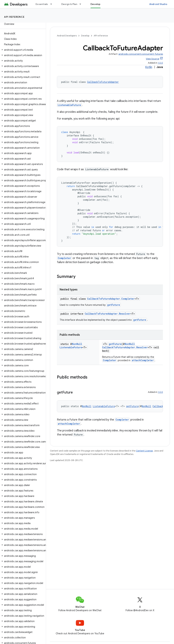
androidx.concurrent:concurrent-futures (141, 54)
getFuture (114, 305)
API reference (14, 17)
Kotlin (149, 67)
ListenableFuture (69, 105)
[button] (22, 50)
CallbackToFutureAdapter (103, 82)
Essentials (42, 4)
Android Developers (67, 36)
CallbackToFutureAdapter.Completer (111, 299)
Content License (144, 451)
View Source (153, 59)
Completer (64, 258)
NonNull (77, 344)
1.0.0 (160, 63)
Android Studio (158, 4)
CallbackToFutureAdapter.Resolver (108, 314)
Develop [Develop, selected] (96, 4)
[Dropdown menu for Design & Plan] (82, 4)
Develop (85, 36)
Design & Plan (69, 4)
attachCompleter (143, 360)
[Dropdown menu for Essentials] (53, 4)
